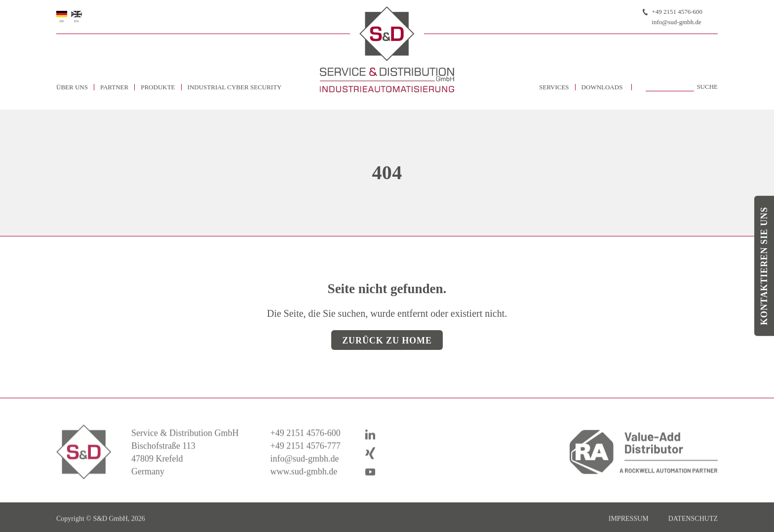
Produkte (158, 87)
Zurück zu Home (387, 341)
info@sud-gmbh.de (676, 22)
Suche (707, 87)
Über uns (72, 87)
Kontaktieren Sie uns (764, 266)
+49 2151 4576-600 (677, 12)
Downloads (602, 87)
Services (554, 87)
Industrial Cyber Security (235, 87)
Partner (114, 87)
